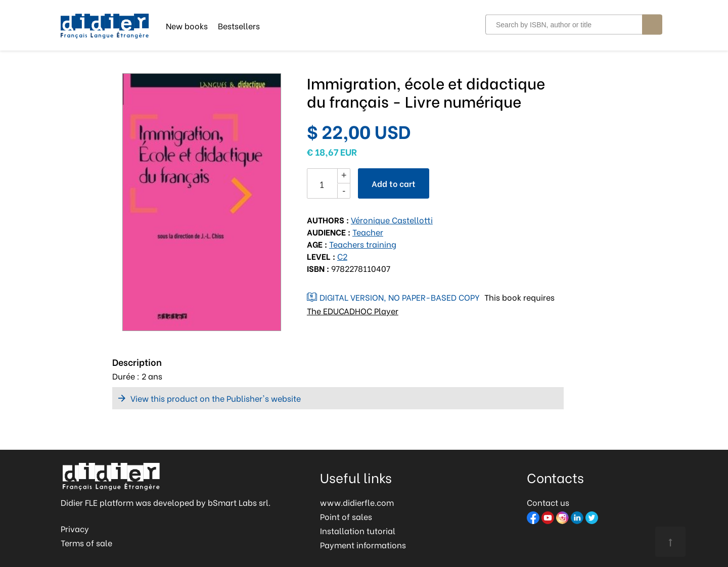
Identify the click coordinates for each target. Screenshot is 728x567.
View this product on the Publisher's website (216, 398)
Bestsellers (239, 25)
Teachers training (363, 244)
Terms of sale (86, 542)
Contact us (548, 502)
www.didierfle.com (357, 502)
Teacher (368, 232)
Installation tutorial (358, 530)
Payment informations (363, 545)
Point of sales (346, 516)
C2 (342, 256)
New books (187, 25)
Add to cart (394, 183)
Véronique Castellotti (392, 220)
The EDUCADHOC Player (353, 311)
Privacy (75, 528)
